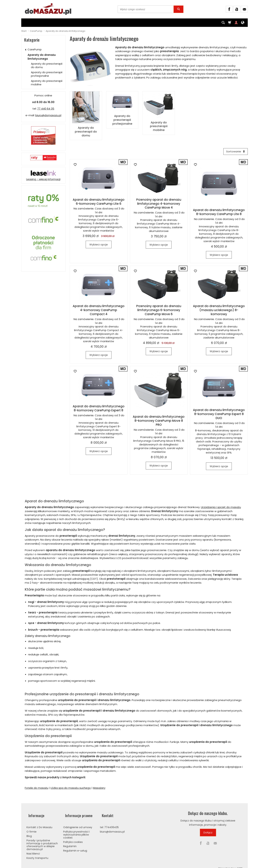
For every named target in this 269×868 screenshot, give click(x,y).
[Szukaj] (223, 23)
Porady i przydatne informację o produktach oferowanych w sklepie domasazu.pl (42, 840)
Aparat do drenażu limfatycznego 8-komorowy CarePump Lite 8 (219, 211)
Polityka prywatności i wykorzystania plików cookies (76, 830)
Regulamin (70, 841)
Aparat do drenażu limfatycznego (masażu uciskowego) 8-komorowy (219, 310)
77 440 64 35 (46, 109)
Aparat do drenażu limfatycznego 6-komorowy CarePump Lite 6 (99, 201)
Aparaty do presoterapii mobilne (159, 126)
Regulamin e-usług (75, 846)
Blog (29, 831)
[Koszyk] (230, 23)
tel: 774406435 (109, 822)
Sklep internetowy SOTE (230, 863)
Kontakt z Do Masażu (39, 822)
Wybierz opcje (99, 244)
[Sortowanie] (235, 150)
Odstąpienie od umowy (78, 822)
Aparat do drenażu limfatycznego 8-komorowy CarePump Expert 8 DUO (219, 413)
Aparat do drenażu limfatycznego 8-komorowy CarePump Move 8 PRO (159, 420)
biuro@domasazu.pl (48, 115)
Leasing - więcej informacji (43, 179)
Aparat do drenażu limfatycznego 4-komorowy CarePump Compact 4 (99, 310)
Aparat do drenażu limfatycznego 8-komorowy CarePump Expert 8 (99, 408)
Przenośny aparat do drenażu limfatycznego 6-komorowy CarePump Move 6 (159, 310)
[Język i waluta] (243, 23)
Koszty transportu (37, 853)
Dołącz (208, 832)
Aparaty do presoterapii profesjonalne (122, 119)
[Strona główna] (48, 9)
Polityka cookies (73, 837)
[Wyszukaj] (178, 9)
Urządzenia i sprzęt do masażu (221, 507)
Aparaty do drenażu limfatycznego (42, 57)
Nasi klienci (33, 849)
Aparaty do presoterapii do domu (86, 131)
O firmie (32, 827)
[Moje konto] (236, 23)
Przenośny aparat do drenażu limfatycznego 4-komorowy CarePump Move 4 (159, 203)
